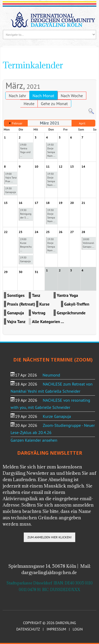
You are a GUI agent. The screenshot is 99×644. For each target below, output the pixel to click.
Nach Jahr (17, 96)
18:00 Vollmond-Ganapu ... (89, 243)
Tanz (36, 295)
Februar (17, 123)
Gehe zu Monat (54, 104)
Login (78, 629)
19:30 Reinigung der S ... (26, 214)
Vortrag (39, 313)
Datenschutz (28, 629)
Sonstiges (16, 295)
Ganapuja (16, 313)
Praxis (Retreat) (21, 304)
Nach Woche (72, 96)
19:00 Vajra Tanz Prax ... (11, 178)
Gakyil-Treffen (77, 304)
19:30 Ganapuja (11, 190)
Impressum (56, 629)
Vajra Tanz (16, 321)
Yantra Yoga (67, 295)
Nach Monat (43, 96)
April (82, 123)
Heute (29, 104)
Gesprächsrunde (71, 313)
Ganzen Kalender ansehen (34, 440)
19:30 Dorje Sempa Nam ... (51, 150)
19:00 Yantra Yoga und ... (25, 150)
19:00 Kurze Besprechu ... (26, 245)
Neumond (51, 375)
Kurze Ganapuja (57, 416)
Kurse (44, 304)
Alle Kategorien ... (48, 321)
